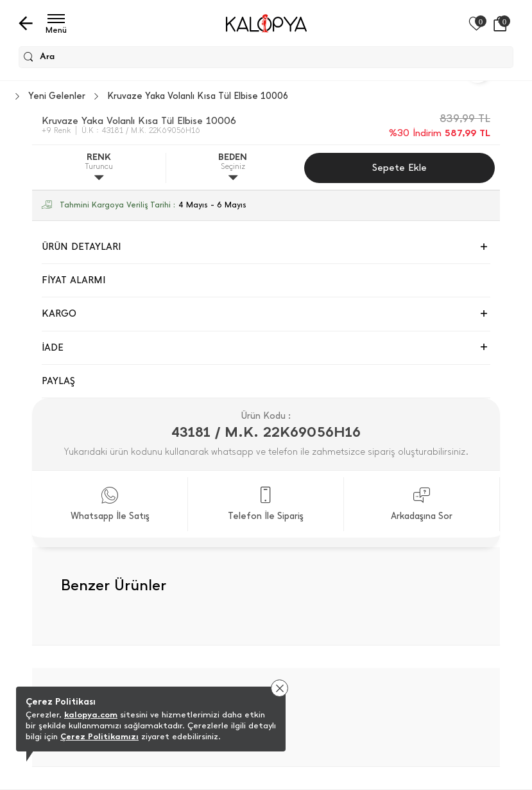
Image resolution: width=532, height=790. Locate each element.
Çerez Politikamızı (99, 736)
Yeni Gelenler (57, 96)
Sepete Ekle (399, 168)
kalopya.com (91, 715)
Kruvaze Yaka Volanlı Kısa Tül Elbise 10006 (198, 96)
